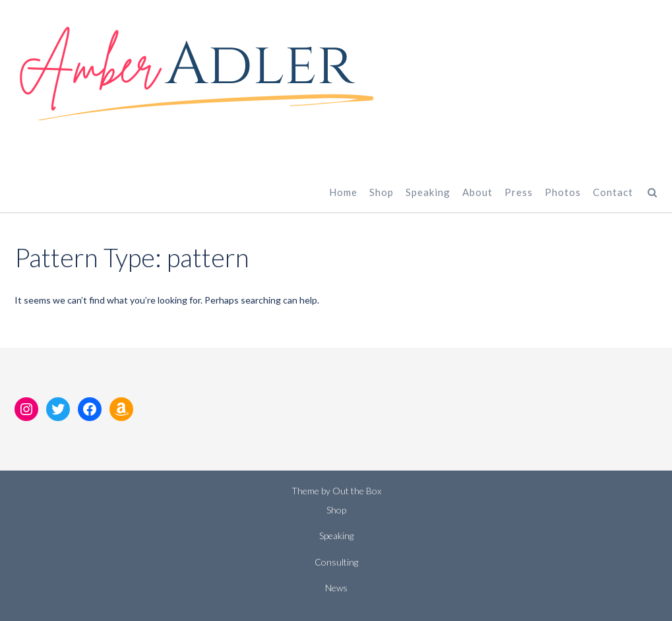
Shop (382, 192)
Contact (613, 192)
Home (343, 192)
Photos (563, 192)
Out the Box (357, 491)
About (477, 192)
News (336, 588)
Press (519, 192)
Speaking (428, 192)
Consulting (336, 562)
